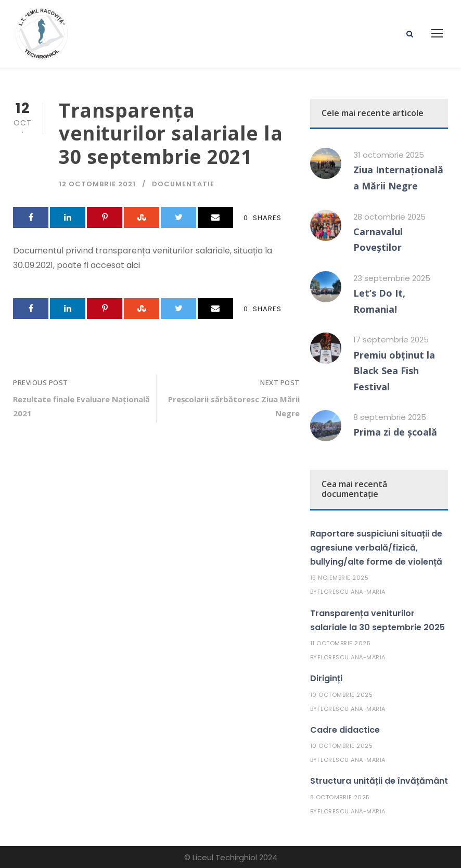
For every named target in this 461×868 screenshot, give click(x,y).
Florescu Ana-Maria (351, 592)
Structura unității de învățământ (379, 781)
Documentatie (183, 184)
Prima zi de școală (395, 432)
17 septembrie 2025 (391, 340)
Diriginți (326, 678)
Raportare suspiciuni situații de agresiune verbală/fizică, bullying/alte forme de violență (376, 548)
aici (133, 265)
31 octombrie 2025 (389, 155)
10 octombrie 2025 (342, 695)
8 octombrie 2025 (340, 797)
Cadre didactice (345, 730)
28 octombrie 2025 (389, 217)
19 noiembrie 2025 (340, 578)
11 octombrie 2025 (341, 643)
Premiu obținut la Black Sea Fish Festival (394, 371)
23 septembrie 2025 (392, 278)
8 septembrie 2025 (390, 417)
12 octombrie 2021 (97, 184)
